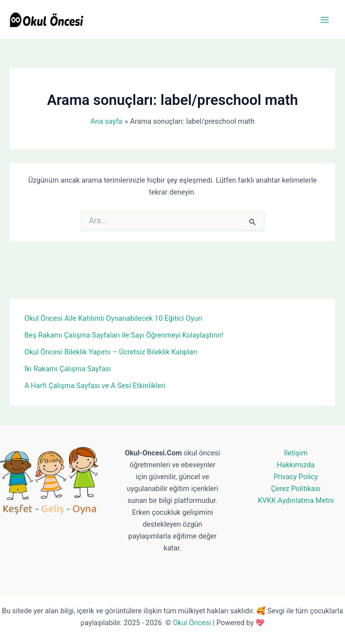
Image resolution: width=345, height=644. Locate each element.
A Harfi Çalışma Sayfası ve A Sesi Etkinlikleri (95, 386)
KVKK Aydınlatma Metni (296, 500)
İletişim (296, 453)
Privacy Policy (296, 477)
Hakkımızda (296, 465)
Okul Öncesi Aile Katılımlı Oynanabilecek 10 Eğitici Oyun (113, 318)
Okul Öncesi (192, 623)
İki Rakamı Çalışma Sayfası (68, 369)
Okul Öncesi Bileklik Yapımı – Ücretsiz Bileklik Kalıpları (111, 352)
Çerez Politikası (296, 489)
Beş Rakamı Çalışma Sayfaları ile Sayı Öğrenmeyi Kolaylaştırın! (124, 335)
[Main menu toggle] (325, 20)
